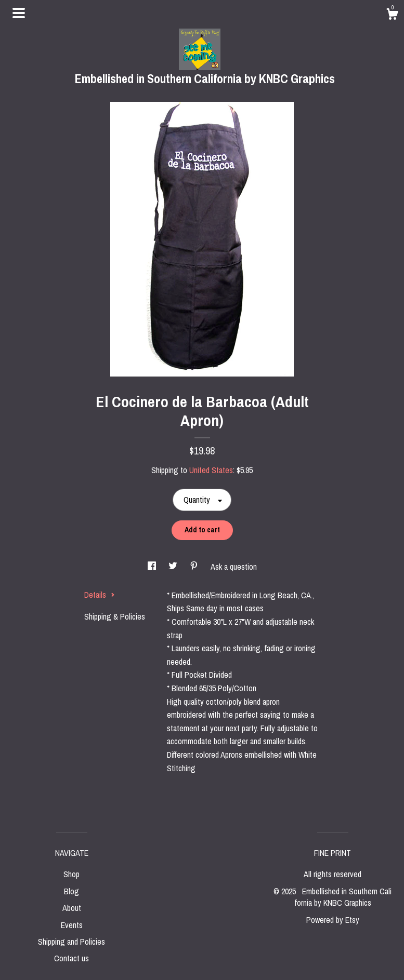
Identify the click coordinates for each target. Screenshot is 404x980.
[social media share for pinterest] (195, 567)
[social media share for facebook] (153, 567)
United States (211, 470)
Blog (71, 891)
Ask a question (234, 567)
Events (72, 925)
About (72, 908)
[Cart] (392, 16)
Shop (71, 874)
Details (100, 595)
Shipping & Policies (115, 616)
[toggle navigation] (19, 13)
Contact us (71, 958)
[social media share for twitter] (174, 567)
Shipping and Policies (71, 942)
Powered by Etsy (333, 920)
